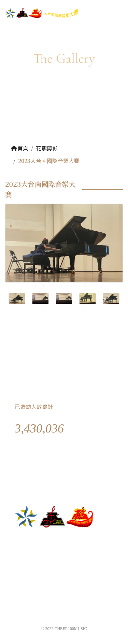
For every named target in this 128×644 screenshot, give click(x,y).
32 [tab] (35, 246)
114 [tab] (19, 305)
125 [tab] (109, 305)
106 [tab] (68, 296)
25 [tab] (93, 236)
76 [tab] (52, 276)
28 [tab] (117, 236)
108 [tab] (85, 296)
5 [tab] (44, 226)
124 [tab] (101, 305)
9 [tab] (76, 226)
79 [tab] (76, 276)
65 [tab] (76, 266)
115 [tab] (27, 305)
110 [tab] (101, 296)
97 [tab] (109, 286)
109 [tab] (93, 296)
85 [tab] (11, 286)
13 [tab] (109, 226)
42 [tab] (117, 246)
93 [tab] (76, 286)
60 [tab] (35, 266)
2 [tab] (19, 226)
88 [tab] (35, 286)
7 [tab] (60, 226)
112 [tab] (117, 296)
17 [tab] (27, 236)
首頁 (19, 148)
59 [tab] (27, 266)
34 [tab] (52, 246)
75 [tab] (44, 276)
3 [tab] (27, 226)
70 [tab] (117, 266)
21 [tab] (60, 236)
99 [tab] (11, 296)
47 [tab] (44, 256)
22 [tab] (68, 236)
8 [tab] (68, 226)
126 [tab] (117, 305)
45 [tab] (27, 256)
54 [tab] (101, 256)
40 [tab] (101, 246)
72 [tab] (19, 276)
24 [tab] (85, 236)
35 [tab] (60, 246)
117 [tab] (44, 305)
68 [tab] (101, 266)
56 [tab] (117, 256)
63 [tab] (60, 266)
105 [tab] (60, 296)
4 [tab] (35, 226)
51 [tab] (76, 256)
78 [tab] (68, 276)
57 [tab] (11, 266)
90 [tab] (52, 286)
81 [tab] (93, 276)
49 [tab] (60, 256)
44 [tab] (19, 256)
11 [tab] (93, 226)
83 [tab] (109, 276)
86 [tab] (19, 286)
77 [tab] (60, 276)
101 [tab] (27, 296)
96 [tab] (101, 286)
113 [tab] (11, 305)
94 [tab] (85, 286)
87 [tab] (27, 286)
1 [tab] (11, 226)
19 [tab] (44, 236)
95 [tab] (93, 286)
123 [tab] (93, 305)
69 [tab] (109, 266)
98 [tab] (117, 286)
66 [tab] (85, 266)
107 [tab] (76, 296)
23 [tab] (76, 236)
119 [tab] (60, 305)
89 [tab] (44, 286)
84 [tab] (117, 276)
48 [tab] (52, 256)
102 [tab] (35, 296)
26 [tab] (101, 236)
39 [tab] (93, 246)
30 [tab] (19, 246)
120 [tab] (68, 305)
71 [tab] (11, 276)
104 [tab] (52, 296)
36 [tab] (68, 246)
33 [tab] (44, 246)
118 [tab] (52, 305)
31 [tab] (27, 246)
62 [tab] (52, 266)
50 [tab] (68, 256)
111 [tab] (109, 296)
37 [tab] (76, 246)
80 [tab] (85, 276)
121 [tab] (76, 305)
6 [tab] (52, 226)
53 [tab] (93, 256)
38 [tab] (85, 246)
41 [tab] (109, 246)
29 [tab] (11, 246)
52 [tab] (85, 256)
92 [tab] (68, 286)
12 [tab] (101, 226)
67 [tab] (93, 266)
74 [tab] (35, 276)
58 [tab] (19, 266)
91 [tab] (60, 286)
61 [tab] (44, 266)
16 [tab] (19, 236)
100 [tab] (19, 296)
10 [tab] (85, 226)
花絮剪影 (47, 148)
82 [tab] (101, 276)
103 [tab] (44, 296)
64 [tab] (68, 266)
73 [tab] (27, 276)
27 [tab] (109, 236)
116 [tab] (35, 305)
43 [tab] (11, 256)
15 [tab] (11, 236)
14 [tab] (117, 226)
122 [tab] (85, 305)
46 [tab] (35, 256)
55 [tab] (109, 256)
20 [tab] (52, 236)
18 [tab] (35, 236)
